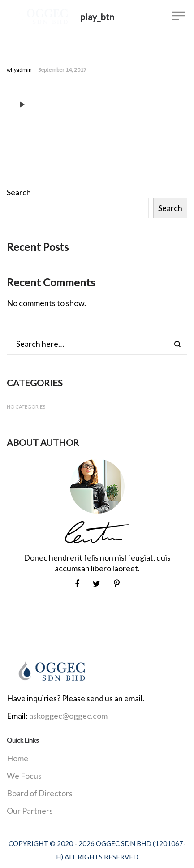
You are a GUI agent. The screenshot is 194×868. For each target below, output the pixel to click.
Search (19, 192)
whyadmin (19, 70)
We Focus (24, 776)
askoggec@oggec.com (68, 716)
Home (17, 758)
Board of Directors (40, 793)
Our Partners (30, 811)
